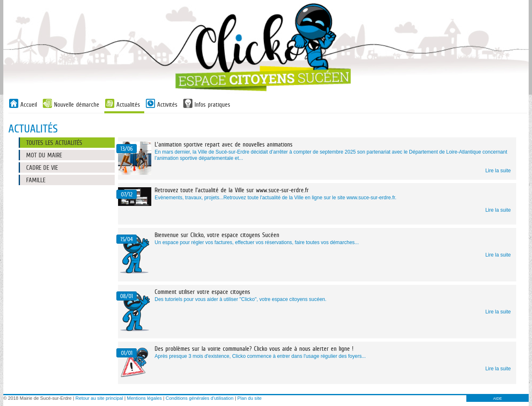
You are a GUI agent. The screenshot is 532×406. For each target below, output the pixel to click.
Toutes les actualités (54, 143)
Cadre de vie (42, 168)
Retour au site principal (99, 398)
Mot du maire (44, 155)
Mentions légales (144, 398)
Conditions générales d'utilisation (200, 398)
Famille (36, 180)
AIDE (497, 399)
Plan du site (249, 398)
